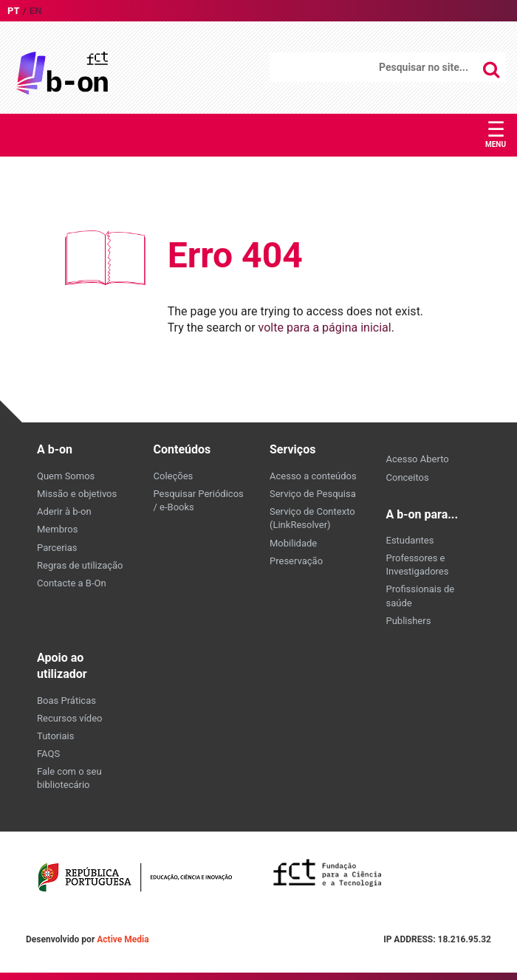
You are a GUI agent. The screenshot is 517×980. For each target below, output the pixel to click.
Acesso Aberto (418, 459)
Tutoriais (55, 736)
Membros (57, 529)
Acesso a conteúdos (313, 476)
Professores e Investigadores (418, 565)
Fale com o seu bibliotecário (69, 778)
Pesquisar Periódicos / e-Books (199, 500)
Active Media (123, 939)
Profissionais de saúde (421, 596)
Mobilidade (293, 543)
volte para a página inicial (325, 328)
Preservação (296, 561)
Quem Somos (66, 476)
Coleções (174, 476)
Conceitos (408, 477)
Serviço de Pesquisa (313, 494)
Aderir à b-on (64, 511)
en (36, 11)
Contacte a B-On (72, 583)
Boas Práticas (66, 700)
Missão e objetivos (77, 494)
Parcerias (57, 548)
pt (13, 11)
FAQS (48, 754)
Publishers (409, 621)
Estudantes (410, 540)
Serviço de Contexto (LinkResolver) (312, 518)
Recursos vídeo (70, 718)
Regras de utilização (80, 565)
